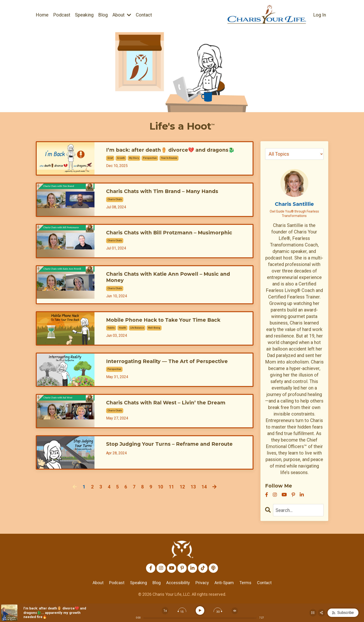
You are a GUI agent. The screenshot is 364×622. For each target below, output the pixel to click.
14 (204, 498)
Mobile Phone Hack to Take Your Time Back (171, 332)
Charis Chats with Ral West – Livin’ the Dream (174, 414)
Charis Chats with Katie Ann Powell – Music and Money (177, 289)
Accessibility (178, 583)
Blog (103, 15)
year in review (169, 165)
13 (193, 498)
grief (110, 165)
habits (111, 339)
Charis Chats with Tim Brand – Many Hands (170, 197)
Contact (144, 15)
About (122, 15)
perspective (150, 165)
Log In (320, 15)
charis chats (115, 204)
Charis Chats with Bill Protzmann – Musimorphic (157, 242)
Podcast (62, 15)
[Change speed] (165, 611)
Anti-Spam (224, 583)
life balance (137, 339)
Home (42, 15)
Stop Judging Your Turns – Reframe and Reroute (166, 459)
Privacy (202, 583)
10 (160, 498)
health (122, 339)
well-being (154, 339)
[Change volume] (235, 611)
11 (171, 498)
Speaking (84, 15)
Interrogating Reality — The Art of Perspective (175, 373)
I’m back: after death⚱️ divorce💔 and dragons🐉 (176, 154)
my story (134, 165)
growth (121, 165)
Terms (245, 583)
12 (182, 498)
